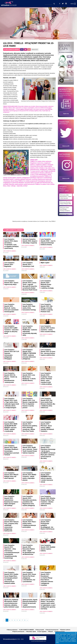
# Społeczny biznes (60, 631)
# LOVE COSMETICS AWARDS (12, 49)
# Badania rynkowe (65, 630)
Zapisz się (66, 114)
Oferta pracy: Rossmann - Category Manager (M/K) (65, 203)
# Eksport (50, 631)
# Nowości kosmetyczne (52, 630)
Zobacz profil (66, 146)
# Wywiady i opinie (31, 631)
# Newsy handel (40, 630)
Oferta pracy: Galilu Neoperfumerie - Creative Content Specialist (66, 197)
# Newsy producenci (12, 630)
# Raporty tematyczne (18, 631)
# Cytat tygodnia (42, 631)
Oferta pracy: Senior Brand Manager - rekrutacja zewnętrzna (65, 209)
